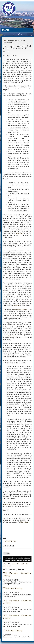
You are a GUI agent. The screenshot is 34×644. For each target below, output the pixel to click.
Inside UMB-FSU (10, 541)
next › (4, 566)
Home (5, 41)
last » (9, 566)
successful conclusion (20, 309)
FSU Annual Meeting (13, 588)
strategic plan (10, 336)
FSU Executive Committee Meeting (17, 574)
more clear (19, 234)
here (7, 637)
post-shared (16, 305)
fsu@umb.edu (7, 504)
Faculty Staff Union (12, 19)
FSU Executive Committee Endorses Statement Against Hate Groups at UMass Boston (17, 560)
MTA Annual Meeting (13, 631)
